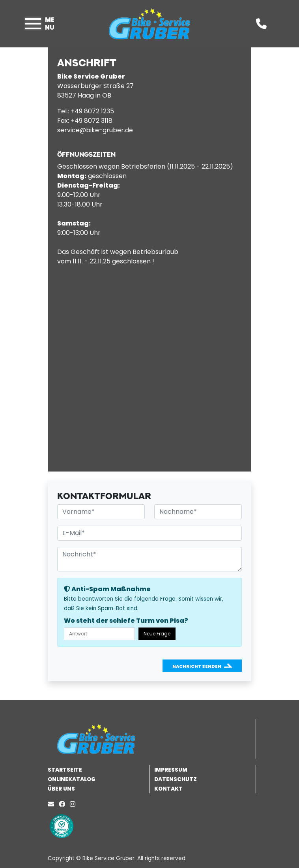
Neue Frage (157, 634)
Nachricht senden (197, 666)
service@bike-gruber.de (95, 130)
